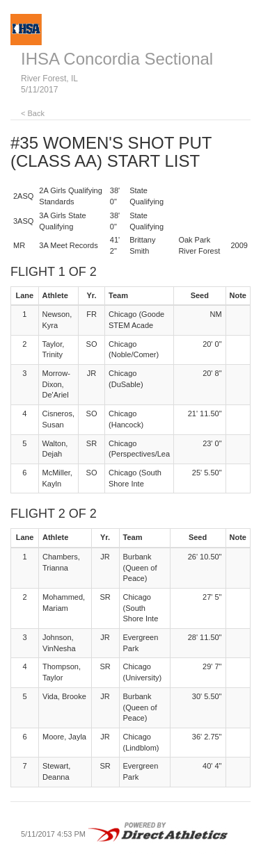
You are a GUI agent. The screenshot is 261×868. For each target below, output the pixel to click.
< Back (33, 113)
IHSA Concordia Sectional (117, 59)
